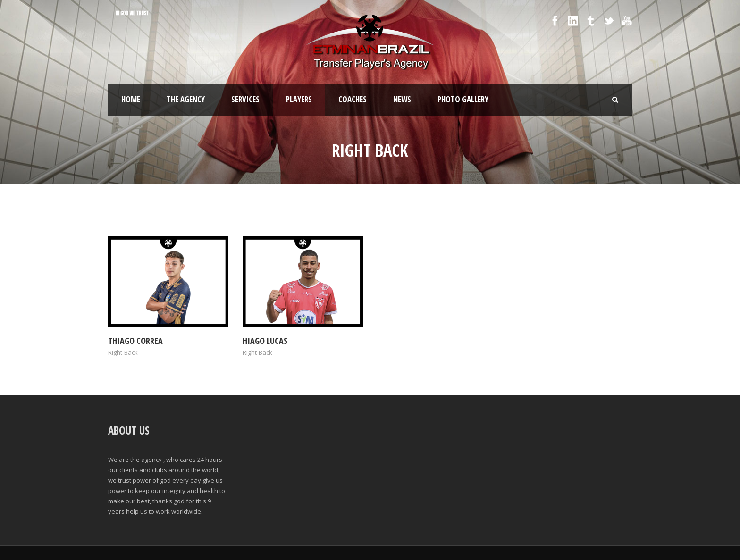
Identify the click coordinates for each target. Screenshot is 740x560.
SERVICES (245, 99)
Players (299, 99)
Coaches (353, 99)
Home (131, 99)
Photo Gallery (463, 99)
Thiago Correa (135, 341)
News (402, 99)
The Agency (186, 99)
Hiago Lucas (265, 341)
